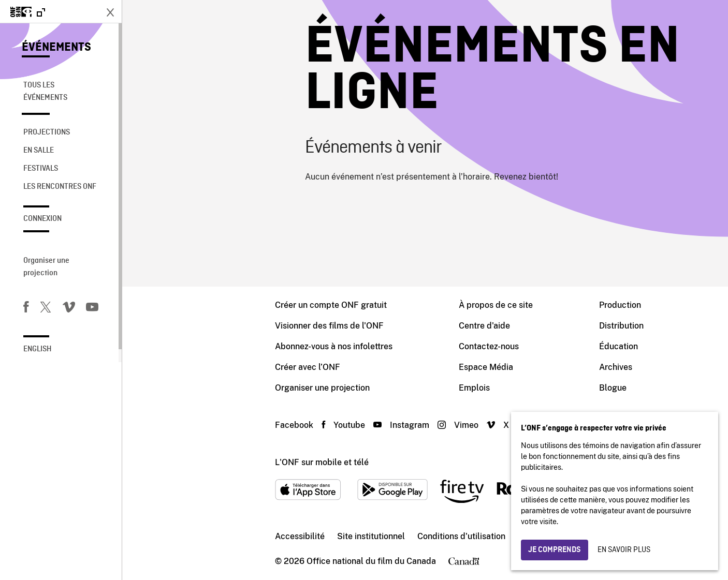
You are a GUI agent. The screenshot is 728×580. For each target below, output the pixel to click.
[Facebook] (26, 309)
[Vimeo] (69, 309)
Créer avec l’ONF (185, 367)
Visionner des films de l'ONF (207, 326)
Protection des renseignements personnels (478, 536)
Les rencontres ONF (60, 187)
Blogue (491, 388)
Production (498, 305)
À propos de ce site (374, 305)
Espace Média (364, 367)
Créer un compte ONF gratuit (209, 305)
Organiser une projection (46, 267)
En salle (39, 151)
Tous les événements (45, 92)
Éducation (496, 346)
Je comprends (555, 550)
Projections (47, 132)
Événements (56, 48)
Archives (493, 367)
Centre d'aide (362, 326)
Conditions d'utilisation (339, 536)
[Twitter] (46, 309)
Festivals (41, 169)
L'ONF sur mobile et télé (200, 462)
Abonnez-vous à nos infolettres (212, 346)
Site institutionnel (249, 536)
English (38, 349)
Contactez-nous (367, 346)
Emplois (352, 388)
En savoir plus (624, 550)
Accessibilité (178, 536)
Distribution (499, 326)
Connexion (42, 219)
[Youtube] (92, 309)
